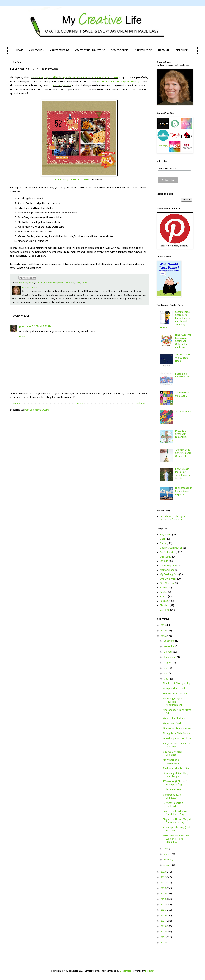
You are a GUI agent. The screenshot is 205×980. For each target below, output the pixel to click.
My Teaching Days (169, 575)
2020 (164, 888)
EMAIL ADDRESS (167, 168)
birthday (23, 283)
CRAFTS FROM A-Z (60, 50)
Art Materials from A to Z (182, 394)
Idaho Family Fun (172, 790)
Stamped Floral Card (174, 689)
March (167, 854)
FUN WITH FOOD (143, 50)
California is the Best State (177, 768)
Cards (163, 543)
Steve (72, 283)
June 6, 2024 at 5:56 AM (39, 326)
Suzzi (78, 283)
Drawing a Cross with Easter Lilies (181, 434)
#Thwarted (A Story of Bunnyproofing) (175, 783)
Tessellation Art (183, 412)
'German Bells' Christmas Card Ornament (183, 453)
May (166, 679)
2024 (164, 636)
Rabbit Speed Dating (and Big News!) (176, 829)
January (168, 865)
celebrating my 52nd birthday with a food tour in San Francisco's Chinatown (74, 78)
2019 (164, 894)
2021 (164, 883)
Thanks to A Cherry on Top (177, 683)
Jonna (31, 283)
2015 (164, 916)
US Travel (165, 610)
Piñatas (164, 592)
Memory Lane (167, 570)
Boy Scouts (166, 535)
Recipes (164, 601)
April (166, 849)
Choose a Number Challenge (173, 754)
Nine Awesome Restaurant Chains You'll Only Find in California (183, 341)
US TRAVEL (164, 50)
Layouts (39, 283)
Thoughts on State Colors (177, 734)
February (169, 860)
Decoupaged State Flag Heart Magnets (175, 775)
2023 (164, 872)
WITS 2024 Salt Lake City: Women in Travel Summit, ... (176, 839)
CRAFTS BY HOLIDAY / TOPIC (90, 50)
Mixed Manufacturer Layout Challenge (119, 82)
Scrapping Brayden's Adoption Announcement (174, 702)
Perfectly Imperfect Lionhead (173, 805)
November (169, 646)
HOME (20, 50)
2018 (164, 899)
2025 (164, 631)
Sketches (165, 605)
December (169, 641)
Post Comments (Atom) (37, 410)
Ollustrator (125, 971)
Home (80, 404)
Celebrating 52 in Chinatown (71, 180)
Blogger (149, 971)
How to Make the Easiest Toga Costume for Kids (183, 474)
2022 (164, 877)
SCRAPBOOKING (120, 50)
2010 (164, 943)
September (170, 657)
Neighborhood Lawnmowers (172, 762)
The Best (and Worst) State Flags (182, 358)
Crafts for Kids (168, 552)
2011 (164, 937)
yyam (22, 326)
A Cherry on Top (62, 86)
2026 (164, 625)
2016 (164, 910)
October (168, 652)
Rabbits (164, 597)
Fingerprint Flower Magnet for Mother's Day (177, 821)
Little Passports (168, 566)
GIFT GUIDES (182, 50)
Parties (164, 588)
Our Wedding (167, 583)
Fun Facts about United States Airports (183, 491)
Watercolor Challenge (175, 718)
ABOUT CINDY (37, 50)
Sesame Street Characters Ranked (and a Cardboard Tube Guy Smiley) (175, 320)
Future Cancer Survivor (175, 694)
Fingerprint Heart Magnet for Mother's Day (176, 813)
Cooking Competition (171, 548)
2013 (164, 926)
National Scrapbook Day (56, 283)
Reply (22, 337)
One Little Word (168, 579)
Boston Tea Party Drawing (183, 375)
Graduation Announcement (177, 728)
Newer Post (17, 404)
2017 (164, 905)
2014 (164, 921)
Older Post (142, 404)
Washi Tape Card (172, 723)
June (166, 674)
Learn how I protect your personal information (173, 518)
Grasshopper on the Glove (177, 739)
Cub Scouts (166, 557)
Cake (163, 539)
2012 (164, 932)
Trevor (85, 283)
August (168, 663)
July (166, 668)
